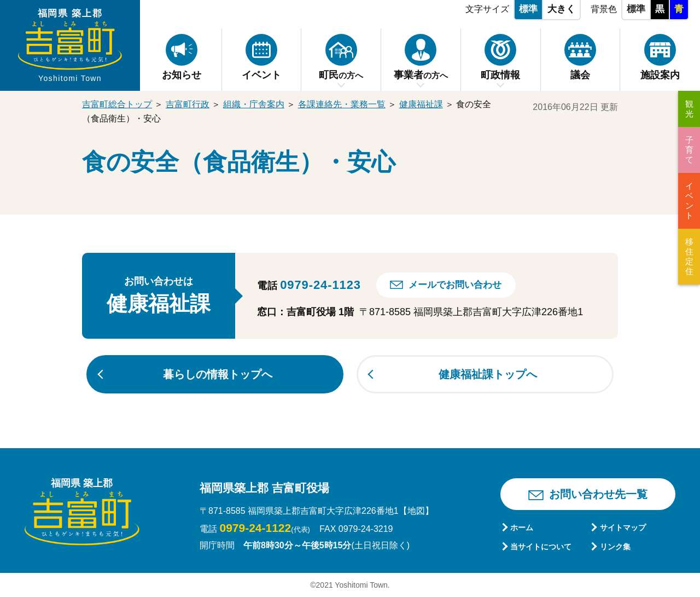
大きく (561, 9)
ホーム (522, 528)
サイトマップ (623, 528)
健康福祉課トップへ (488, 374)
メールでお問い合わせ (455, 285)
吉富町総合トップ (117, 104)
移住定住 (689, 256)
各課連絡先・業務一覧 (342, 104)
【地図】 (416, 511)
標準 (528, 9)
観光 (689, 109)
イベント (689, 201)
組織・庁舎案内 (254, 104)
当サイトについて (541, 547)
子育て (689, 150)
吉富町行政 (188, 104)
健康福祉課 (421, 104)
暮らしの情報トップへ (218, 374)
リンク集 (615, 547)
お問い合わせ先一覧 (598, 494)
